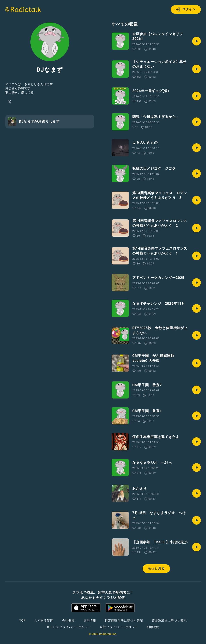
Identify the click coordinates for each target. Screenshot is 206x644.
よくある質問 (44, 621)
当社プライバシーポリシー (119, 627)
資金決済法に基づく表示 (169, 621)
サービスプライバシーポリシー (69, 627)
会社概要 (68, 621)
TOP (23, 621)
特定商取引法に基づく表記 (124, 621)
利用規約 (153, 627)
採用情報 (90, 621)
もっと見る (156, 568)
